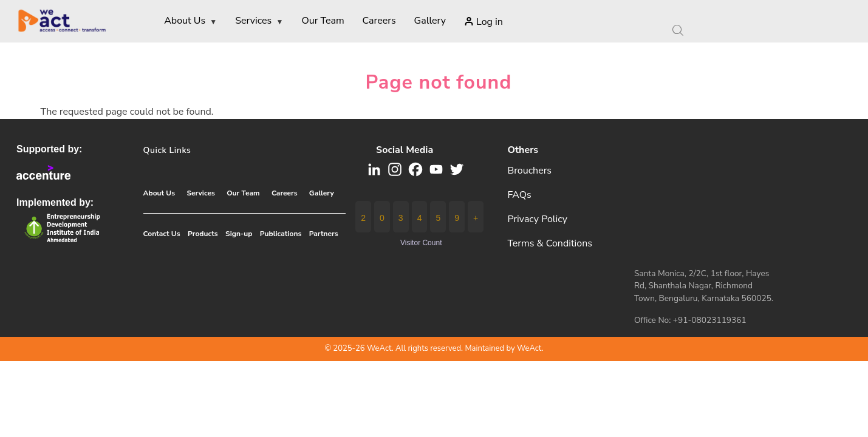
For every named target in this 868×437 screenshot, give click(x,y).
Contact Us (162, 234)
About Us (159, 193)
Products (203, 234)
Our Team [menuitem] (323, 21)
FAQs (519, 195)
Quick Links (167, 150)
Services (200, 193)
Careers (285, 193)
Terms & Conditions (550, 243)
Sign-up (239, 234)
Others (523, 150)
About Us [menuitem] (190, 22)
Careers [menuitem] (379, 21)
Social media (405, 150)
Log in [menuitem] (490, 22)
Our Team (243, 193)
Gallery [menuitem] (430, 21)
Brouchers (529, 171)
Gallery (322, 193)
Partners (324, 234)
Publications (281, 234)
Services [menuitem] (259, 22)
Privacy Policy (537, 219)
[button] (415, 168)
